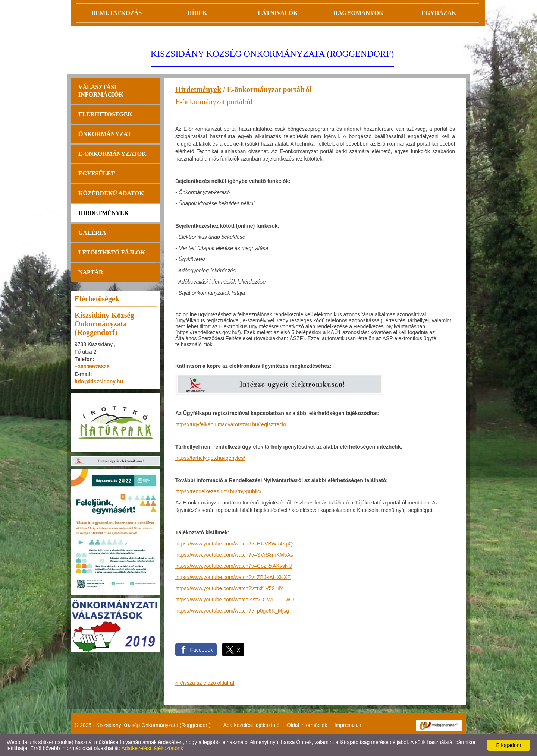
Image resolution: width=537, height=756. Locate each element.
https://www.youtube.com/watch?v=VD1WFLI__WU (235, 600)
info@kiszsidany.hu (99, 382)
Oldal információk (307, 725)
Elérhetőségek (105, 114)
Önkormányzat (105, 134)
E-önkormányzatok (112, 154)
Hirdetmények (103, 213)
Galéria (92, 233)
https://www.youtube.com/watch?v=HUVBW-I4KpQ (234, 544)
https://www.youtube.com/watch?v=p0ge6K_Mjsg (232, 611)
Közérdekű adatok (111, 193)
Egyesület (97, 173)
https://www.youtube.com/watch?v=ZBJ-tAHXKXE (233, 577)
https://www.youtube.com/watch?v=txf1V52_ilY (229, 588)
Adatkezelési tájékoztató (252, 725)
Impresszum (349, 725)
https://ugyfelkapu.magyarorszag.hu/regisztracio (231, 424)
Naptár (91, 272)
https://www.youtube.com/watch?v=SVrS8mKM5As (234, 555)
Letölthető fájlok (112, 252)
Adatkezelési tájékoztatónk (152, 748)
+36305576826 (92, 367)
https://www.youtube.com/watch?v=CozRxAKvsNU (234, 566)
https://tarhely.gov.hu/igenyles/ (210, 458)
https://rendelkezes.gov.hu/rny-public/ (218, 491)
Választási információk (101, 91)
